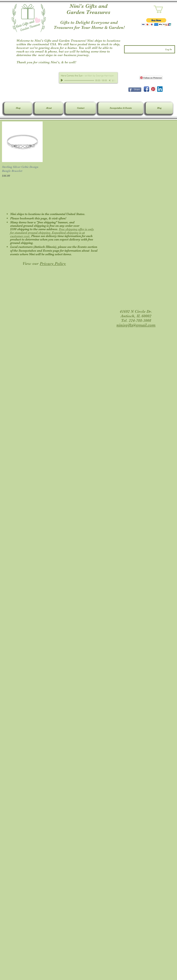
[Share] (135, 90)
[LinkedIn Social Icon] (160, 89)
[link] (163, 9)
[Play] (62, 80)
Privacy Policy (53, 263)
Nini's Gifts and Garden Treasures (88, 9)
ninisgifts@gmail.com (136, 325)
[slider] (114, 81)
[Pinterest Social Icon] (153, 89)
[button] (156, 22)
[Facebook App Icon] (146, 89)
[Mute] (110, 80)
